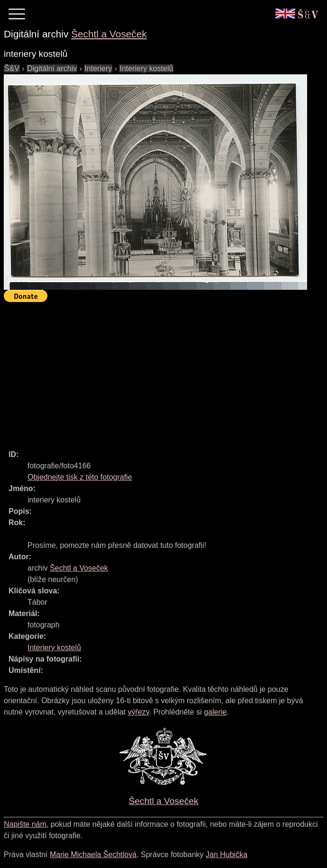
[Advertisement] (165, 372)
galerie (215, 712)
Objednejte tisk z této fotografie (80, 477)
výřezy (138, 712)
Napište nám (25, 824)
